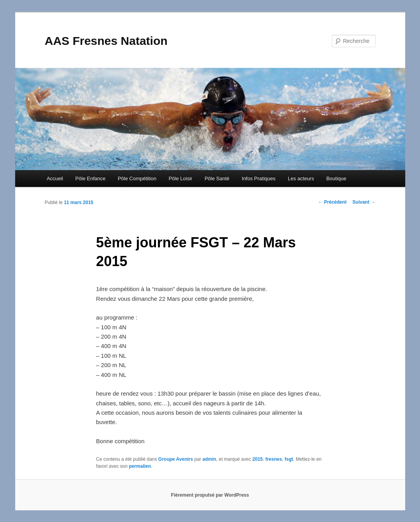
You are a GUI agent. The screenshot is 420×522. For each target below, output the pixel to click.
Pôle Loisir (180, 178)
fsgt (289, 459)
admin (209, 459)
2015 (258, 459)
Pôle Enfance (90, 178)
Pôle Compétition (137, 178)
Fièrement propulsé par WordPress (210, 495)
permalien (140, 466)
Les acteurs (301, 178)
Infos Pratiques (259, 178)
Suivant (364, 202)
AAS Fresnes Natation (106, 41)
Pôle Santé (217, 178)
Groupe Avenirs (176, 459)
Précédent (332, 202)
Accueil (55, 178)
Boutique (336, 178)
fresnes (274, 459)
